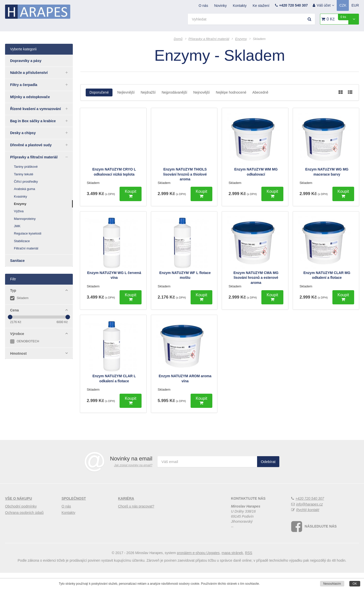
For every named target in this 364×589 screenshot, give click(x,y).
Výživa (19, 211)
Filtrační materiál (26, 248)
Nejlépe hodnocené (231, 92)
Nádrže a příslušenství (41, 72)
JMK (17, 226)
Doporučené (99, 92)
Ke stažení (261, 6)
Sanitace (17, 261)
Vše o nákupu (19, 515)
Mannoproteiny (25, 219)
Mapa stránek (232, 569)
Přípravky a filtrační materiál (41, 157)
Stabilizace (22, 241)
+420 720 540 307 (293, 5)
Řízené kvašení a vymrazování (41, 109)
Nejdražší (148, 92)
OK (355, 584)
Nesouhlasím (332, 584)
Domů (178, 39)
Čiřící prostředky (26, 182)
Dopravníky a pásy (26, 61)
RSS (249, 569)
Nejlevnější (126, 92)
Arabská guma (25, 189)
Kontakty (240, 6)
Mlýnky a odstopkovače (30, 97)
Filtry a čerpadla (41, 85)
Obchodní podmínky (21, 522)
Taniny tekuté (24, 174)
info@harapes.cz (310, 520)
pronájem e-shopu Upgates (198, 569)
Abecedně (260, 92)
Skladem (19, 298)
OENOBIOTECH (25, 341)
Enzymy (20, 204)
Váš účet (325, 5)
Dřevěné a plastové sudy (41, 145)
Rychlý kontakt (308, 526)
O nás (203, 6)
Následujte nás (321, 542)
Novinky (220, 6)
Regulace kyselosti (28, 233)
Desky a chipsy (41, 133)
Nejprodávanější (174, 92)
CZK (343, 5)
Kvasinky (20, 196)
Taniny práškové (26, 167)
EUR (355, 5)
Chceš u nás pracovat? (136, 522)
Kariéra (126, 515)
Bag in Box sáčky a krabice (41, 121)
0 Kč (338, 17)
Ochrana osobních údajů (24, 529)
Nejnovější (202, 92)
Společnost (74, 515)
